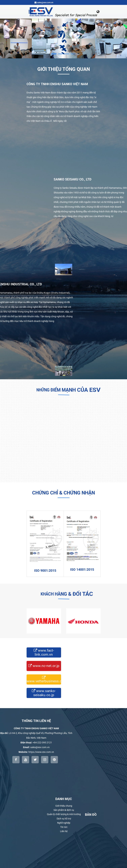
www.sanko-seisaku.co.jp (44, 693)
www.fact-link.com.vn (44, 652)
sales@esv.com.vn (44, 3)
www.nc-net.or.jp (44, 666)
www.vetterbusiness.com (44, 679)
